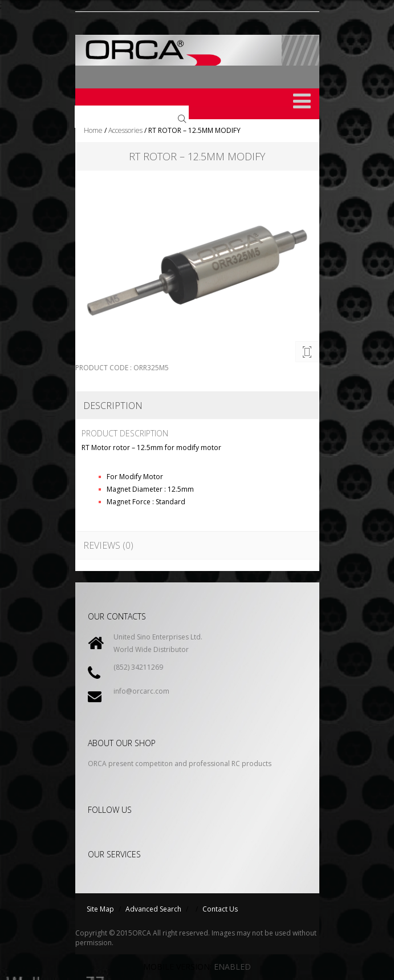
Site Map (100, 909)
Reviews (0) (108, 545)
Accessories (125, 130)
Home (93, 130)
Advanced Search (153, 909)
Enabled (232, 967)
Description (113, 406)
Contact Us (220, 909)
